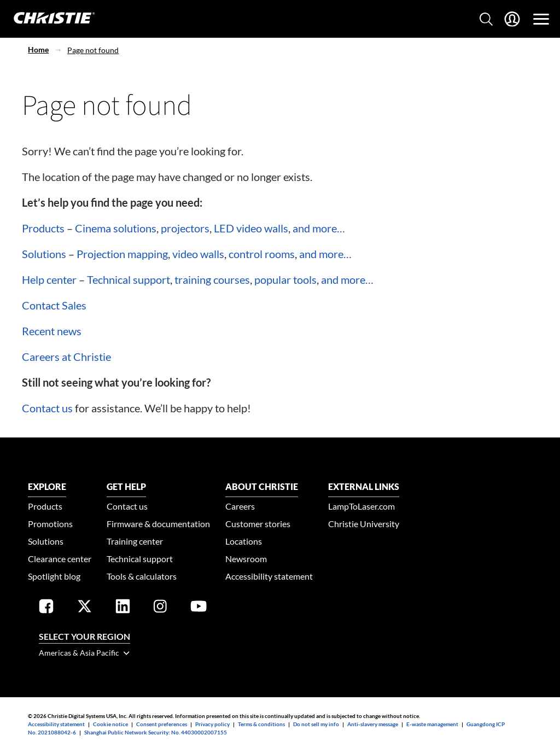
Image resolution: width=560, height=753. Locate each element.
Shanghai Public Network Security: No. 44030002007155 (156, 732)
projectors (185, 228)
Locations (244, 541)
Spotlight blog (54, 576)
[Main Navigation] (541, 19)
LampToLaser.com (361, 506)
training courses (212, 279)
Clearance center (60, 559)
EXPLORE (47, 486)
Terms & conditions (261, 724)
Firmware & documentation (158, 524)
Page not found (93, 50)
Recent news (52, 331)
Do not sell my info (316, 724)
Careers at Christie (66, 357)
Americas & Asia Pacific (84, 653)
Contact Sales (54, 305)
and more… (319, 228)
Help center (49, 279)
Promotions (50, 524)
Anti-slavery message (373, 724)
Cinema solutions (116, 228)
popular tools (285, 279)
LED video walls (251, 228)
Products (43, 228)
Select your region (84, 636)
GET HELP (126, 486)
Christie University (364, 524)
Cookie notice (110, 724)
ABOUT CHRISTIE (262, 486)
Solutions (44, 254)
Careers (240, 506)
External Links (364, 486)
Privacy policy (212, 724)
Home (38, 49)
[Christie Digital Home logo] (48, 19)
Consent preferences (162, 724)
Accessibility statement (269, 576)
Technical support (129, 279)
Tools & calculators (142, 576)
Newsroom (246, 559)
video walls (198, 254)
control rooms (262, 254)
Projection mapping (122, 254)
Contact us (47, 408)
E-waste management (432, 724)
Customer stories (258, 524)
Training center (135, 541)
